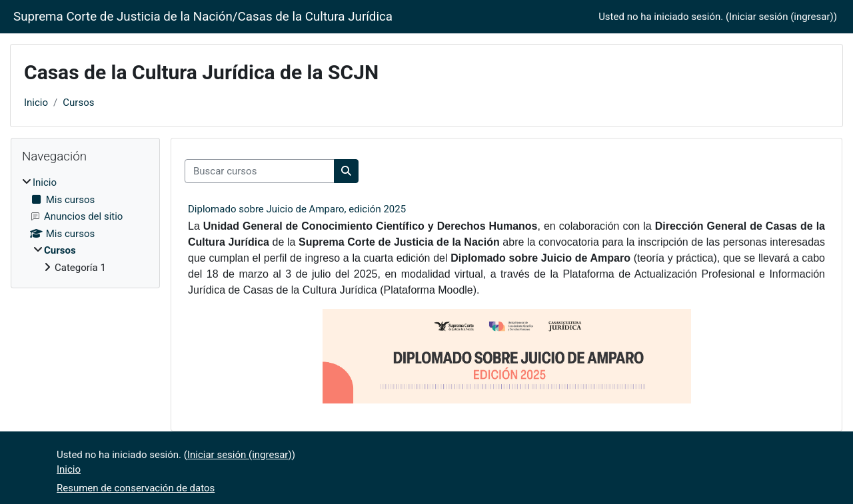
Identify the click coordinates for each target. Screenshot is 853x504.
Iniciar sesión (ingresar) (781, 17)
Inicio (36, 103)
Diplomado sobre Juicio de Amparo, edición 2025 (297, 209)
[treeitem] (85, 225)
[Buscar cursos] (260, 171)
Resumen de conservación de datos (136, 488)
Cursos (78, 103)
